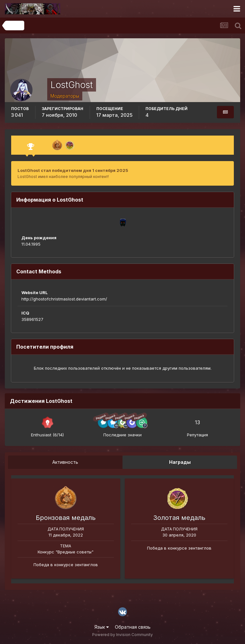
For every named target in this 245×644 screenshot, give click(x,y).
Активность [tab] (65, 462)
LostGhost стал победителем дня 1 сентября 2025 (73, 170)
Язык (102, 627)
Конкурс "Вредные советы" (66, 552)
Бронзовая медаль (66, 518)
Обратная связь (133, 627)
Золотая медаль (179, 518)
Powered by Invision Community (122, 635)
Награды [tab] (180, 462)
